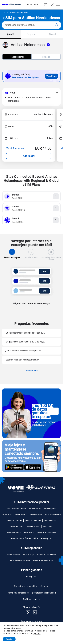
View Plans (51, 76)
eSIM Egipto (47, 538)
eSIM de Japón (17, 527)
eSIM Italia (7, 515)
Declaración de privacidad (44, 593)
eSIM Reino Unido (53, 515)
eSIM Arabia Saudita (47, 532)
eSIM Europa (29, 555)
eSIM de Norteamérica (43, 560)
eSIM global (32, 577)
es (28, 5)
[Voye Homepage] (11, 5)
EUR (36, 5)
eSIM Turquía (21, 515)
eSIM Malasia (50, 521)
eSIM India (48, 527)
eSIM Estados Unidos (17, 509)
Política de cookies (32, 599)
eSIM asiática (14, 555)
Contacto (45, 586)
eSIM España (50, 509)
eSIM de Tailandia (33, 521)
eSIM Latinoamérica (47, 555)
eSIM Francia (35, 509)
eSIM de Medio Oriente (20, 560)
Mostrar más (32, 370)
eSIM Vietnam (34, 527)
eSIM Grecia (29, 532)
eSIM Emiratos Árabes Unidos (25, 538)
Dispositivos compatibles (25, 586)
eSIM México (36, 515)
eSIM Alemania (14, 532)
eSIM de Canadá (14, 521)
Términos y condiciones (18, 593)
